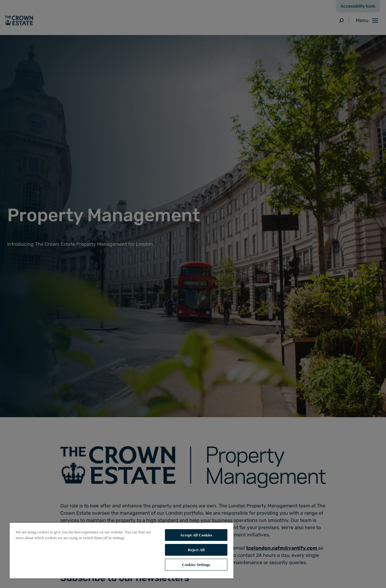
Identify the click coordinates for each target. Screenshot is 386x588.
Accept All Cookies (196, 535)
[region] (122, 550)
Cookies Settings (196, 565)
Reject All (196, 550)
